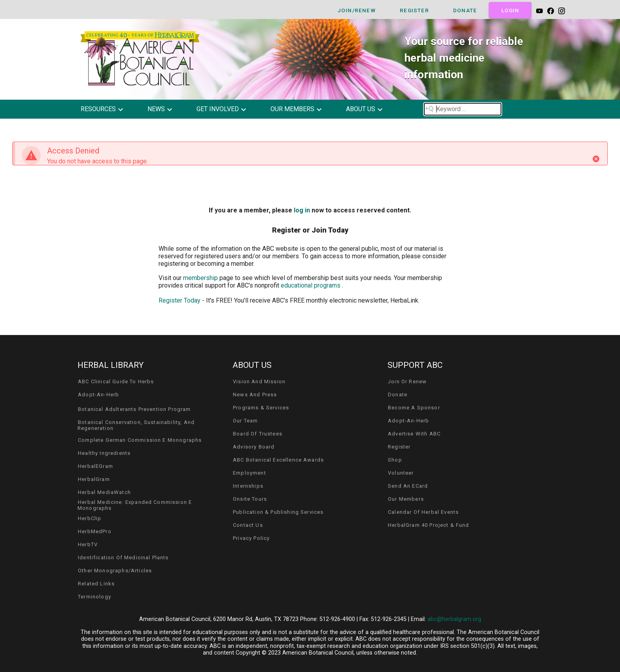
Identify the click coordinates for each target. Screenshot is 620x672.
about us (361, 109)
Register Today (180, 300)
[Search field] (463, 109)
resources (98, 109)
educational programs (311, 285)
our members (292, 109)
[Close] (596, 159)
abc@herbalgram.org (454, 619)
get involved (218, 109)
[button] (108, 109)
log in (302, 210)
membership (201, 278)
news (156, 109)
